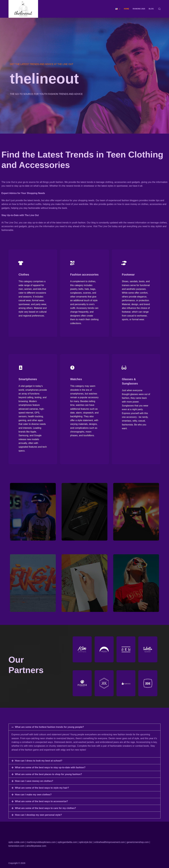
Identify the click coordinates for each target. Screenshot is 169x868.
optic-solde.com (17, 842)
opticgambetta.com (67, 842)
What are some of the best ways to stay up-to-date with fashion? (50, 769)
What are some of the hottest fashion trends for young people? (49, 729)
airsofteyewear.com (36, 846)
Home (126, 9)
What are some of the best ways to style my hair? (42, 790)
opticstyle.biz (86, 842)
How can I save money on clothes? (34, 783)
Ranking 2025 (139, 9)
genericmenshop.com (138, 842)
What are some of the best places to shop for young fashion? (49, 776)
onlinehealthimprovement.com (109, 842)
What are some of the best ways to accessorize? (41, 803)
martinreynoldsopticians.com (41, 842)
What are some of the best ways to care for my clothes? (45, 810)
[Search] (159, 9)
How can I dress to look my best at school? (39, 762)
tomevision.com (17, 846)
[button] (85, 729)
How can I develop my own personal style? (38, 817)
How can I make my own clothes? (33, 796)
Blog (151, 9)
